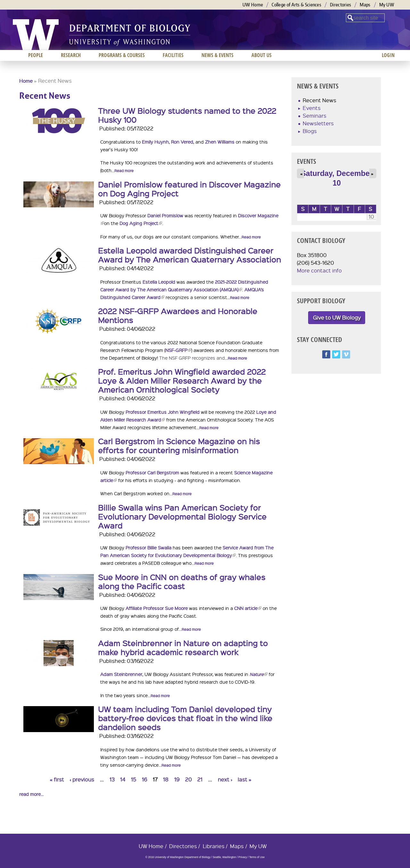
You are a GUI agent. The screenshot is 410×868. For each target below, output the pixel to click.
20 (189, 779)
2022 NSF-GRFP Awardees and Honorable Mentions (178, 315)
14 (123, 779)
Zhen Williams (220, 142)
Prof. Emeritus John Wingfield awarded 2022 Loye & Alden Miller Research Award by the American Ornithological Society (182, 380)
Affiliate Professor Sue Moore (157, 608)
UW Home (253, 5)
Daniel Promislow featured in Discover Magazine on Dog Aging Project (189, 189)
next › (225, 779)
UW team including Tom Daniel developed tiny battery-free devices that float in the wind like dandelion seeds (185, 718)
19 (177, 779)
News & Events (217, 55)
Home (26, 81)
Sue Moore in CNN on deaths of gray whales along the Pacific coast (182, 581)
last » (245, 779)
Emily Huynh (155, 142)
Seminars (315, 116)
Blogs (310, 131)
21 (200, 779)
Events (312, 108)
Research (71, 55)
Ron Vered (182, 142)
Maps (365, 5)
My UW (387, 5)
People (36, 55)
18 (166, 779)
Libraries (214, 846)
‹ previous (82, 779)
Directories (340, 5)
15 (134, 779)
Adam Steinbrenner (121, 674)
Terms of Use (257, 857)
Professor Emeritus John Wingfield (163, 412)
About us (262, 55)
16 (144, 779)
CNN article (248, 608)
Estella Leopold (159, 282)
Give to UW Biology (337, 317)
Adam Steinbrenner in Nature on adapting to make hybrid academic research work (183, 647)
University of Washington (36, 35)
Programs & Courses (122, 55)
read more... (31, 794)
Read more (124, 171)
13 (112, 779)
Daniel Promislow (165, 215)
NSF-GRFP (178, 350)
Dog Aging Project (141, 223)
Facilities (173, 55)
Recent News (320, 100)
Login (388, 55)
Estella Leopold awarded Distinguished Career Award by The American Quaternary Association (189, 255)
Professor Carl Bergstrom (152, 472)
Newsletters (318, 123)
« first (57, 779)
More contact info (319, 270)
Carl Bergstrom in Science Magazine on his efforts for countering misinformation (179, 446)
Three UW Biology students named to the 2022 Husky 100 (187, 115)
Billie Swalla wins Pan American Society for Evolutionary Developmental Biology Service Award (182, 516)
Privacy (243, 857)
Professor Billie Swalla (148, 547)
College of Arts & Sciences (296, 5)
